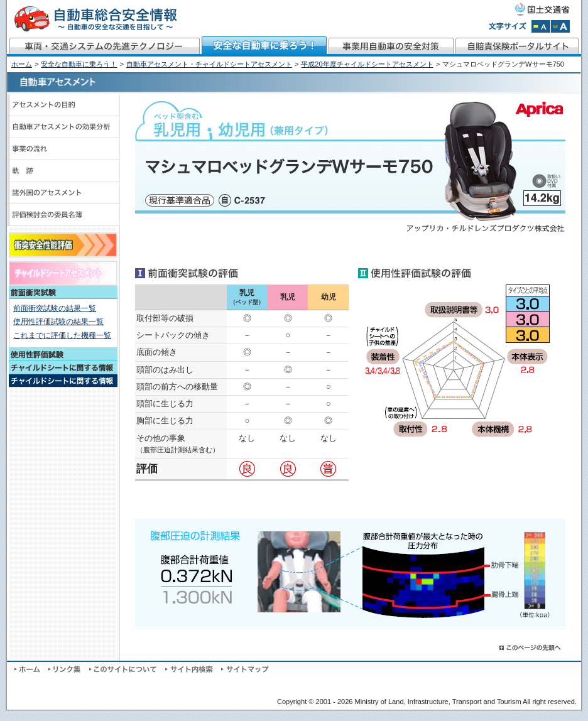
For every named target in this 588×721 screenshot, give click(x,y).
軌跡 (63, 171)
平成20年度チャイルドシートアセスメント (367, 64)
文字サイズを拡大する (560, 26)
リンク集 (66, 669)
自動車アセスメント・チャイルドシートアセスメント (209, 64)
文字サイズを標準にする (541, 26)
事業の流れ (63, 149)
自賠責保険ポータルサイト (518, 46)
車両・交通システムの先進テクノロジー (104, 46)
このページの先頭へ (531, 648)
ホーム (22, 64)
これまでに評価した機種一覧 (62, 335)
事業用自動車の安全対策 (391, 46)
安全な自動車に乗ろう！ (264, 46)
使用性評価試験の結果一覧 (58, 322)
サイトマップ (245, 669)
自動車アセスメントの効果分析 (63, 127)
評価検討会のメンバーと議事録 (63, 215)
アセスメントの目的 (63, 105)
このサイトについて (124, 669)
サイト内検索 (190, 669)
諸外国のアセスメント (63, 193)
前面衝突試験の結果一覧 (55, 308)
